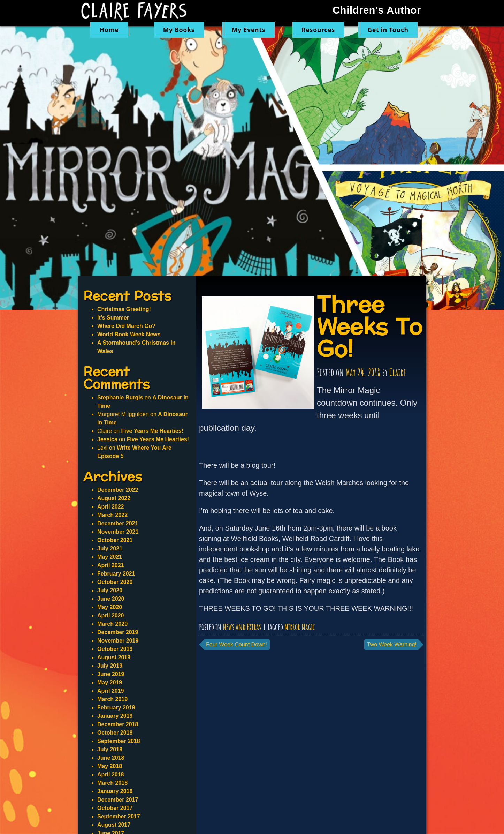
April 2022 (110, 507)
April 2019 (110, 691)
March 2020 (112, 624)
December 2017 (118, 800)
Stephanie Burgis (120, 397)
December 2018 (118, 724)
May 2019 (110, 682)
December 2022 (118, 490)
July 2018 (110, 749)
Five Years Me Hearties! (152, 431)
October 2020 (115, 582)
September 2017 (119, 816)
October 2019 (115, 649)
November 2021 (118, 532)
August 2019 (114, 657)
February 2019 (116, 708)
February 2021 (116, 574)
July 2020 (110, 590)
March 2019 (112, 699)
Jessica (107, 439)
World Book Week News (129, 334)
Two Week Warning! (392, 644)
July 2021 (110, 549)
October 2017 (115, 808)
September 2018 (119, 741)
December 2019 (118, 632)
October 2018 (115, 733)
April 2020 (110, 615)
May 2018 (110, 766)
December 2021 (118, 523)
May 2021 (110, 557)
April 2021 (110, 565)
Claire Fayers (139, 11)
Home (109, 30)
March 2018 (112, 783)
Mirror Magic (300, 627)
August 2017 (114, 825)
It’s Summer (113, 318)
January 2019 (115, 716)
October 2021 (115, 540)
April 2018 (110, 775)
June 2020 (111, 599)
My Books (179, 30)
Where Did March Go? (126, 326)
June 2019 (111, 674)
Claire (398, 372)
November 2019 (118, 641)
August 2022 (114, 498)
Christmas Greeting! (124, 309)
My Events (249, 30)
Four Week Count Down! (236, 644)
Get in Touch (388, 30)
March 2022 (112, 515)
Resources (318, 30)
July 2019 (110, 666)
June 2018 (111, 758)
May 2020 (110, 607)
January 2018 (115, 791)
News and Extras (242, 627)
